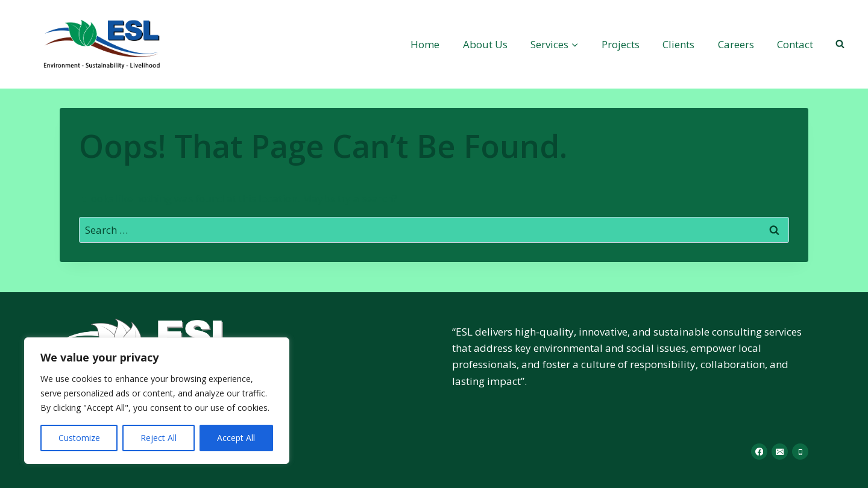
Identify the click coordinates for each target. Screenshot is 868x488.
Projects (621, 44)
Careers (736, 44)
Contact (795, 44)
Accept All (236, 438)
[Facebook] (759, 452)
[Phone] (800, 452)
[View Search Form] (840, 44)
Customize (79, 438)
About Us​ (485, 44)
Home (425, 44)
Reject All (159, 438)
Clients (678, 44)
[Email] (780, 452)
